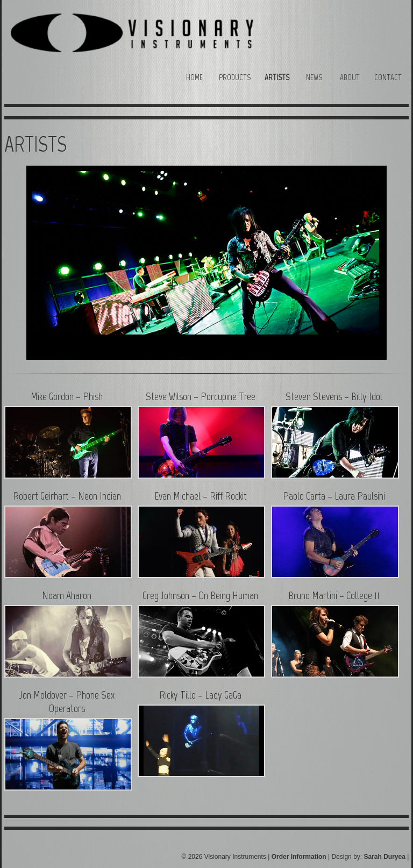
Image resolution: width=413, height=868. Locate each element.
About (350, 77)
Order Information (299, 857)
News (314, 77)
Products (235, 77)
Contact (388, 77)
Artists (277, 77)
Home (194, 77)
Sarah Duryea (384, 857)
